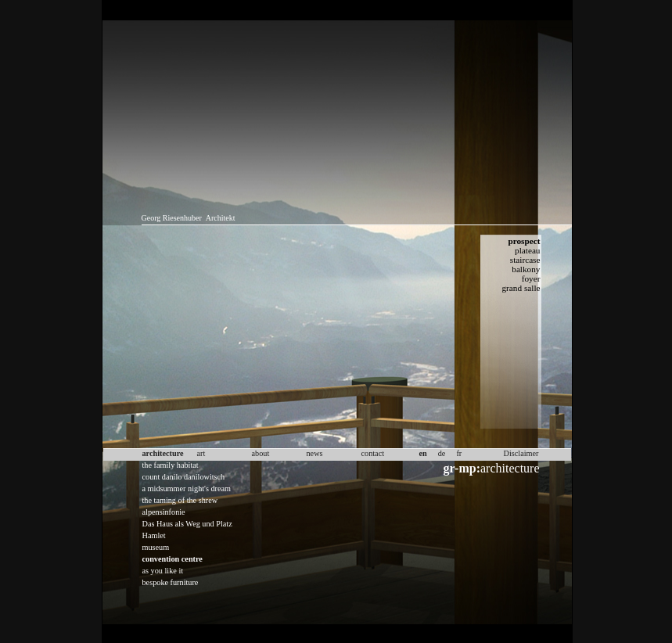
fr (459, 453)
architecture (492, 468)
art (201, 453)
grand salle (521, 288)
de (442, 453)
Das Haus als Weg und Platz (187, 524)
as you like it (163, 571)
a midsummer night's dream (187, 489)
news (315, 453)
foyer (531, 278)
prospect (524, 241)
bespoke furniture (171, 582)
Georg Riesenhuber (172, 218)
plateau (527, 250)
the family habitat (171, 465)
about (261, 453)
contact (373, 453)
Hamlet (154, 535)
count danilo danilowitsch (184, 477)
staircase (525, 260)
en (423, 453)
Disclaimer (521, 453)
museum (156, 547)
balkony (526, 269)
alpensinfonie (164, 512)
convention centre (172, 559)
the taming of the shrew (180, 500)
